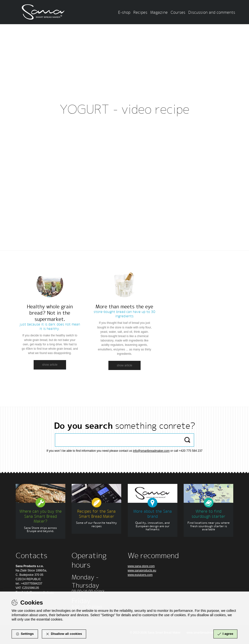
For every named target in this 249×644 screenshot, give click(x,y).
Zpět (124, 129)
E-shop (124, 12)
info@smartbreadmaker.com (151, 451)
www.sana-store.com (141, 566)
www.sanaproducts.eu (142, 570)
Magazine (159, 12)
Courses (178, 12)
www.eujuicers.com (140, 575)
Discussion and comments (212, 12)
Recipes (140, 12)
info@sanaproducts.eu (39, 592)
